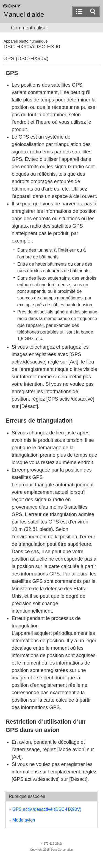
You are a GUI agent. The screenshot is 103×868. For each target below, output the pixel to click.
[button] (93, 12)
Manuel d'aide (24, 15)
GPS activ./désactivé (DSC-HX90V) (47, 809)
